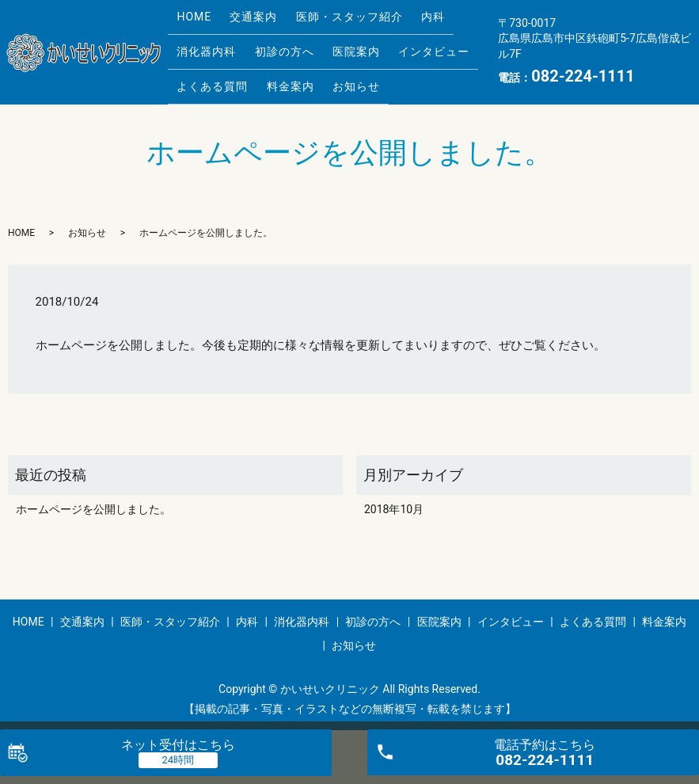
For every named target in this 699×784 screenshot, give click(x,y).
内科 (408, 21)
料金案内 (279, 71)
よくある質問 (209, 71)
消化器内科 (203, 47)
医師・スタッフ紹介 (331, 21)
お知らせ (338, 71)
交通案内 (243, 21)
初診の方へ (274, 47)
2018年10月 (394, 500)
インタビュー (408, 47)
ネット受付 (178, 745)
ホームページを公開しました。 (93, 500)
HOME (191, 21)
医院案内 (338, 47)
